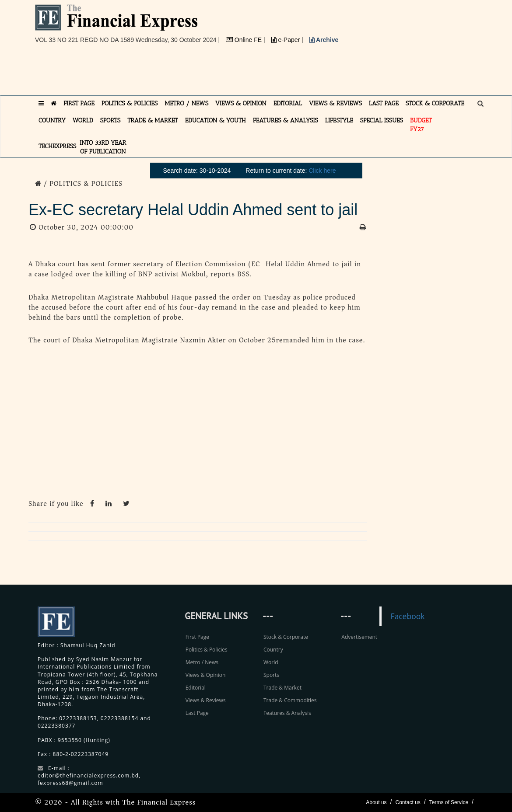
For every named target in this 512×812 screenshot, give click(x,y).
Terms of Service (449, 802)
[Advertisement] (194, 73)
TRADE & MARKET (153, 120)
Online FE (245, 40)
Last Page (197, 713)
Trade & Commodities (290, 700)
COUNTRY (52, 120)
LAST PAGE (384, 103)
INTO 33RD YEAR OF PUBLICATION (103, 147)
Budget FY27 (421, 125)
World (271, 662)
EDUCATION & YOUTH (216, 120)
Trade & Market (282, 688)
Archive (324, 40)
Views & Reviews (206, 700)
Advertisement (359, 637)
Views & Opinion (206, 675)
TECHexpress (57, 146)
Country (273, 650)
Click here (322, 171)
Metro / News (202, 662)
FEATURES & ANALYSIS (286, 120)
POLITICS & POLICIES (130, 103)
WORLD (83, 120)
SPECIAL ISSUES (382, 120)
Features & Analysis (287, 713)
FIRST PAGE (79, 103)
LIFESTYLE (339, 120)
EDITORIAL (288, 103)
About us (376, 802)
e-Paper (287, 40)
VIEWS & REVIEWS (335, 103)
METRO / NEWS (186, 103)
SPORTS (110, 120)
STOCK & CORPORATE (435, 103)
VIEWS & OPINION (241, 103)
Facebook (407, 616)
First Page (197, 637)
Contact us (408, 802)
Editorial (196, 688)
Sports (271, 675)
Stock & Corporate (286, 637)
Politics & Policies (207, 650)
